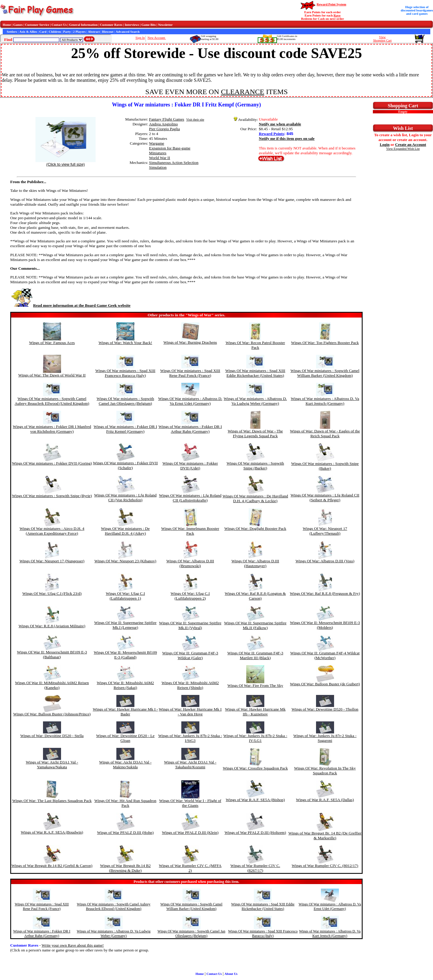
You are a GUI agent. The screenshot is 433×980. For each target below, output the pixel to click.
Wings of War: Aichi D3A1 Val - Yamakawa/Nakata (52, 765)
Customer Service (37, 25)
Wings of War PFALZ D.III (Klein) (190, 833)
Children (55, 32)
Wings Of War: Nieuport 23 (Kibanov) (125, 561)
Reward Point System (331, 4)
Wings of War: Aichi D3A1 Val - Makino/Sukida (125, 765)
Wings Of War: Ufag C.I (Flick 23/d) (52, 593)
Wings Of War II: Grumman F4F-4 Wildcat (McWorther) (325, 655)
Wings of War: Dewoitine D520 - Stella (52, 736)
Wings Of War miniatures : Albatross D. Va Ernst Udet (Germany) (190, 401)
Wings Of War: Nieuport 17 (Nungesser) (52, 561)
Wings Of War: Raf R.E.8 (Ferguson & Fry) (325, 593)
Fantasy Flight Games (167, 119)
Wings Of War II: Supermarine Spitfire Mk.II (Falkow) (255, 625)
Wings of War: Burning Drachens (190, 342)
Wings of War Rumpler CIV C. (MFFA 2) (190, 868)
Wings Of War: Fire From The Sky (255, 685)
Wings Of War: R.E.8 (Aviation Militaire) (52, 626)
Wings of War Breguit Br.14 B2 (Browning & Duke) (125, 868)
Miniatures (158, 153)
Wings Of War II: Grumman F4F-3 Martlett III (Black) (255, 655)
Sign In (140, 38)
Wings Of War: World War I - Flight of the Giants (190, 803)
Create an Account (411, 144)
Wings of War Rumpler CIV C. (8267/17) (255, 868)
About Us (231, 974)
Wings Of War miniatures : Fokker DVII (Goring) (52, 463)
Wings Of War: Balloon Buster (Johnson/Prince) (52, 714)
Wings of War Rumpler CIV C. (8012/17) (325, 866)
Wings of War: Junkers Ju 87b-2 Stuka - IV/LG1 (255, 738)
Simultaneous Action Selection (174, 163)
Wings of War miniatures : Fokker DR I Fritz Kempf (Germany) (125, 429)
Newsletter (166, 25)
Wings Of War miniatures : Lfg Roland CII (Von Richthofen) (125, 498)
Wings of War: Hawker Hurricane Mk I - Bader (125, 712)
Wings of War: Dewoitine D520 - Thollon (325, 709)
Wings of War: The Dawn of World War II (52, 375)
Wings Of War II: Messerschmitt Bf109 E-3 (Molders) (325, 625)
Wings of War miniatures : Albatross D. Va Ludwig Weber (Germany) (255, 401)
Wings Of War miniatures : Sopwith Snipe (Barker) (255, 466)
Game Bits (149, 25)
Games (18, 25)
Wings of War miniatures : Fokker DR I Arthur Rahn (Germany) (190, 429)
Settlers (12, 32)
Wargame (157, 143)
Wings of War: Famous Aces (52, 343)
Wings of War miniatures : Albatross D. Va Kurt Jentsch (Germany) (325, 401)
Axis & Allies (28, 32)
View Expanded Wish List (403, 149)
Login (385, 144)
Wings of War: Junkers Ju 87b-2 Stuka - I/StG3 (190, 738)
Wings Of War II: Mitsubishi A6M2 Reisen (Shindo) (190, 685)
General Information (83, 25)
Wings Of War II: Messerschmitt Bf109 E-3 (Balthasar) (52, 654)
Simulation (158, 167)
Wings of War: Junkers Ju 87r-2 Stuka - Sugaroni (325, 738)
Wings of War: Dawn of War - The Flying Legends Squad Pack (255, 433)
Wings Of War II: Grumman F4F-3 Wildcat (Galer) (190, 655)
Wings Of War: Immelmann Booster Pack (190, 531)
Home (7, 25)
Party (67, 32)
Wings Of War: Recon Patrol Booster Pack (255, 345)
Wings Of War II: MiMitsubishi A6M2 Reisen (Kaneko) (52, 685)
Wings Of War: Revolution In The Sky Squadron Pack (325, 771)
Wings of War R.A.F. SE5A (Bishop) (255, 800)
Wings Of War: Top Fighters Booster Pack (325, 343)
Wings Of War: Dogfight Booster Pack (255, 528)
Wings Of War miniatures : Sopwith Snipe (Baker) (325, 466)
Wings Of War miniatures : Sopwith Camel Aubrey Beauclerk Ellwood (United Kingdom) (52, 401)
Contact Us (59, 25)
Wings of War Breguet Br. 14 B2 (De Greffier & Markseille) (325, 836)
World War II (160, 158)
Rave (337, 15)
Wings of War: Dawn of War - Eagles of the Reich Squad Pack (325, 433)
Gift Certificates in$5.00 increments (287, 38)
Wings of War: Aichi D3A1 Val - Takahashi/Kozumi (190, 765)
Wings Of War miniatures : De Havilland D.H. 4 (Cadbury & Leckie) (255, 498)
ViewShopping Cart (382, 39)
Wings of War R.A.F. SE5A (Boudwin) (52, 832)
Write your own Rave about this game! (73, 945)
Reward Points (272, 134)
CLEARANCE (243, 92)
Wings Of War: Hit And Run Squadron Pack (125, 803)
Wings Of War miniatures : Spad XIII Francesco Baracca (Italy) (125, 373)
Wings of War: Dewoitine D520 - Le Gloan (125, 738)
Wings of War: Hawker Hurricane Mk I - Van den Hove (190, 712)
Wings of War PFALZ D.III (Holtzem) (255, 833)
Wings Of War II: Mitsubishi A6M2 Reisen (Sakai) (125, 685)
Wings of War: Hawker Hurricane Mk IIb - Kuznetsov (255, 712)
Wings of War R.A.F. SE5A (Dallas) (325, 800)
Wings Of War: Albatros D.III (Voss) (325, 561)
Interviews (132, 25)
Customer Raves (111, 25)
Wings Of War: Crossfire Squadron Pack (255, 768)
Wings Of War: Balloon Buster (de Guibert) (325, 684)
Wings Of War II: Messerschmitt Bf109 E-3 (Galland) (125, 655)
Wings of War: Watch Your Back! (125, 343)
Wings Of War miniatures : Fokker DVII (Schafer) (125, 465)
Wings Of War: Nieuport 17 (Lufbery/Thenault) (325, 531)
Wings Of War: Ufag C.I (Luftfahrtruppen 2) (190, 596)
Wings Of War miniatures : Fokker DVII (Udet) (190, 466)
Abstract (94, 32)
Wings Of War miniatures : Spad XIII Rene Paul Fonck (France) (190, 373)
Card (43, 32)
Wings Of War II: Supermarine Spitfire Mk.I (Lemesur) (125, 625)
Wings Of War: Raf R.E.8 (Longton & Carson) (255, 596)
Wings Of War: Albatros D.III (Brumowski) (190, 563)
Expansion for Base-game (170, 148)
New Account (157, 38)
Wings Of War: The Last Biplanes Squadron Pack (52, 801)
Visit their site (195, 120)
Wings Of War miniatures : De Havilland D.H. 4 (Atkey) (125, 531)
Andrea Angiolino (164, 124)
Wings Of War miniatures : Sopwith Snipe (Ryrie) (52, 496)
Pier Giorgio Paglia (165, 129)
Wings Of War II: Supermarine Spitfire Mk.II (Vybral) (190, 625)
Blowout (108, 32)
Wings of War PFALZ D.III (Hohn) (125, 833)
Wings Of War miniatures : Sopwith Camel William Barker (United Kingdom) (325, 373)
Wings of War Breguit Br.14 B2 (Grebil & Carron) (52, 866)
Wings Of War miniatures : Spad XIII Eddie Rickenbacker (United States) (255, 373)
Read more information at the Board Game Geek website (70, 305)
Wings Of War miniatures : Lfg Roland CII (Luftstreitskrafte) (190, 498)
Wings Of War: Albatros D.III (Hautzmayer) (255, 563)
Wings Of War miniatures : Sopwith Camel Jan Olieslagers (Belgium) (125, 401)
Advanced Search (128, 32)
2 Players (79, 32)
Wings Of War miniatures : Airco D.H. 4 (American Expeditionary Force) (52, 531)
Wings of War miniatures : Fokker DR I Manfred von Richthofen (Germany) (52, 429)
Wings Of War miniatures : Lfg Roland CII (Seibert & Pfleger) (325, 498)
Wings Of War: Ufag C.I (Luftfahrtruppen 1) (125, 596)
